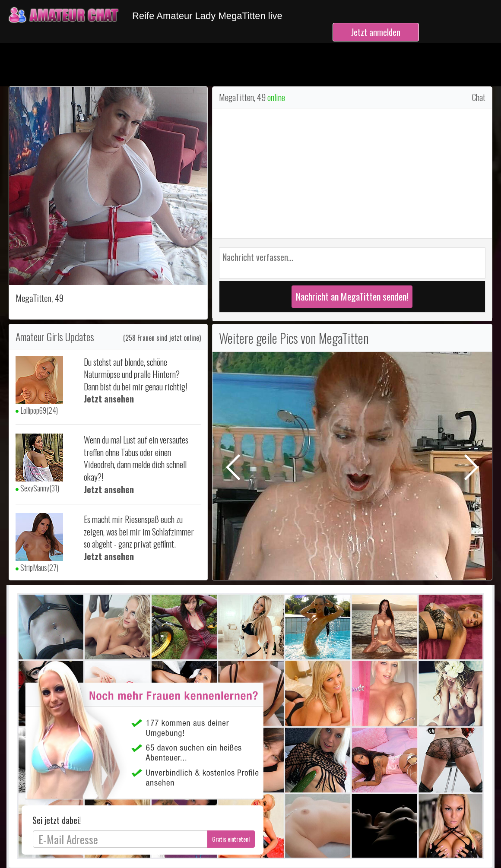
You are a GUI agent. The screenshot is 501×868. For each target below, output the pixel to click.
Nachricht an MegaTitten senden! (352, 296)
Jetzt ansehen (109, 399)
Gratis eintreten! (231, 839)
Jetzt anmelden (376, 32)
